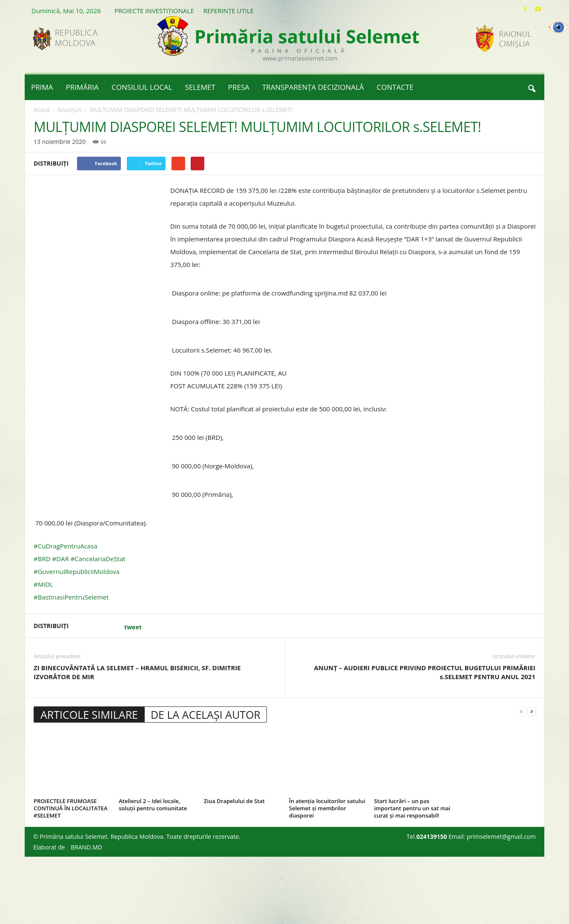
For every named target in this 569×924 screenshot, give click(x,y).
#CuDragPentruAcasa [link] (66, 546)
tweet (133, 627)
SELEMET (200, 87)
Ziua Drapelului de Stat (234, 801)
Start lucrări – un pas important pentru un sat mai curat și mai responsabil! (412, 808)
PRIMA (42, 87)
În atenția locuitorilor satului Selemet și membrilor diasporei (327, 808)
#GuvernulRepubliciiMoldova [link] (77, 571)
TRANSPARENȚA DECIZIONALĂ (313, 87)
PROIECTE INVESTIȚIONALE (154, 11)
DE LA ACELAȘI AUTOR (206, 715)
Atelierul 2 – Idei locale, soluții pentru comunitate (153, 805)
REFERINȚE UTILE (229, 11)
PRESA (239, 87)
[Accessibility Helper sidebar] (559, 27)
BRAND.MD (86, 847)
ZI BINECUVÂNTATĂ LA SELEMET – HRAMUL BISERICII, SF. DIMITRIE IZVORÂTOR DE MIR (137, 672)
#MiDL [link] (43, 584)
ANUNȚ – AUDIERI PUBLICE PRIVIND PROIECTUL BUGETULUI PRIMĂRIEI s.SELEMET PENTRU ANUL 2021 (425, 672)
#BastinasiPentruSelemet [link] (71, 597)
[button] (532, 87)
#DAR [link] (60, 559)
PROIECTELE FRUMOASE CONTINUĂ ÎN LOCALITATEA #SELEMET (71, 808)
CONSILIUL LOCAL (142, 87)
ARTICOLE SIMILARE (89, 715)
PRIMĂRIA (83, 87)
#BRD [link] (42, 559)
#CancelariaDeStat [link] (98, 559)
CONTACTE (395, 87)
